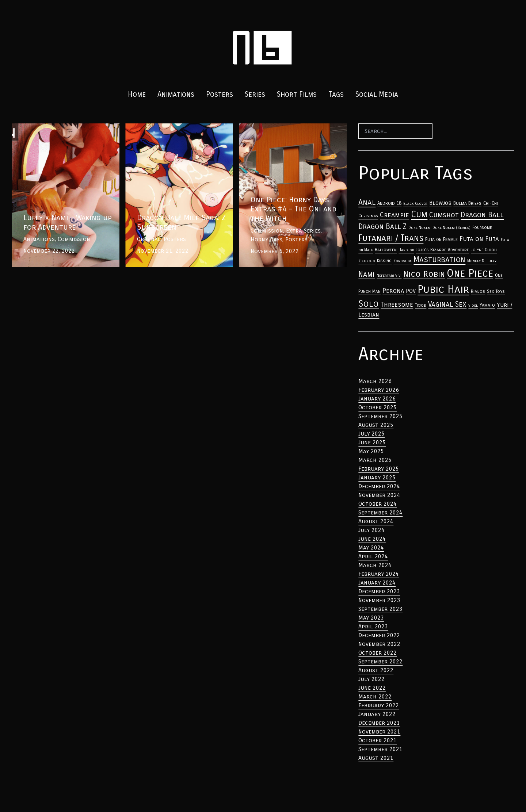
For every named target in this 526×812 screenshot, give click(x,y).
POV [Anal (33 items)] (411, 291)
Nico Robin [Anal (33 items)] (424, 274)
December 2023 (379, 591)
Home (137, 94)
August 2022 (376, 670)
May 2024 (371, 547)
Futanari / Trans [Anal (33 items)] (391, 238)
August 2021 (376, 758)
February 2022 (379, 705)
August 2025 (376, 425)
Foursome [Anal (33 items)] (482, 227)
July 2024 (371, 530)
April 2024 (373, 556)
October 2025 (378, 407)
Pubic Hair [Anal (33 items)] (443, 289)
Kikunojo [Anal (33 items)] (367, 261)
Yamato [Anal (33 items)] (487, 305)
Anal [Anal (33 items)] (367, 202)
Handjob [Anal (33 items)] (406, 250)
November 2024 (379, 495)
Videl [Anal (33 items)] (473, 305)
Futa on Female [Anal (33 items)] (441, 240)
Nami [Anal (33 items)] (367, 274)
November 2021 (379, 731)
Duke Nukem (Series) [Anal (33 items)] (451, 228)
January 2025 (377, 477)
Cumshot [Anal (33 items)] (444, 215)
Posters (220, 94)
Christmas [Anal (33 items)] (368, 216)
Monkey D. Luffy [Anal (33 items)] (482, 261)
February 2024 (379, 574)
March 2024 (375, 565)
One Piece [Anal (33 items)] (470, 273)
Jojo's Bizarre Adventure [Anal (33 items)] (442, 250)
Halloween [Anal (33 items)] (386, 250)
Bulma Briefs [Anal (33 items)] (467, 203)
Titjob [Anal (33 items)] (421, 305)
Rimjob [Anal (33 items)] (478, 291)
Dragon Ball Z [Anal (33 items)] (382, 227)
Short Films (297, 94)
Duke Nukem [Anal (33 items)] (420, 228)
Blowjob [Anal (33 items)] (440, 203)
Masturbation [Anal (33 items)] (439, 260)
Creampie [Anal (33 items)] (394, 215)
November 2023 (379, 600)
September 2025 (380, 416)
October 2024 (378, 504)
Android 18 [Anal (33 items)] (389, 203)
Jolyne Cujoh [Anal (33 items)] (484, 250)
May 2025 (371, 451)
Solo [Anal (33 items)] (369, 304)
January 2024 (377, 583)
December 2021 (379, 723)
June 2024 (372, 539)
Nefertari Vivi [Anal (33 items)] (389, 275)
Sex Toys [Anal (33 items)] (496, 291)
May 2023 (371, 618)
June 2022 (372, 688)
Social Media (377, 94)
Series (255, 94)
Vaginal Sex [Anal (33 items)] (447, 304)
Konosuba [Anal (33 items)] (403, 261)
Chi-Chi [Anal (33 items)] (491, 203)
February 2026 (379, 390)
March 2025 (375, 460)
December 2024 (379, 486)
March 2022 (375, 696)
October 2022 (378, 653)
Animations (176, 94)
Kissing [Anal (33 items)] (384, 261)
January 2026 (377, 399)
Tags (336, 94)
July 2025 (371, 434)
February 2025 (379, 469)
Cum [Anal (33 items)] (419, 214)
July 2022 (371, 679)
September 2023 (380, 609)
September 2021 (380, 749)
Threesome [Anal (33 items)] (397, 305)
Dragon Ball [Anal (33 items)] (482, 215)
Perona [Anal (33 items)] (393, 291)
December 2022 (379, 635)
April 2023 (373, 626)
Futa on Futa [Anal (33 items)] (479, 239)
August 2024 (376, 521)
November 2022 (379, 644)
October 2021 (378, 740)
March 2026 (375, 381)
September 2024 (380, 512)
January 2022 (377, 714)
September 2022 (380, 661)
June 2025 (372, 442)
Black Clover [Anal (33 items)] (415, 204)
